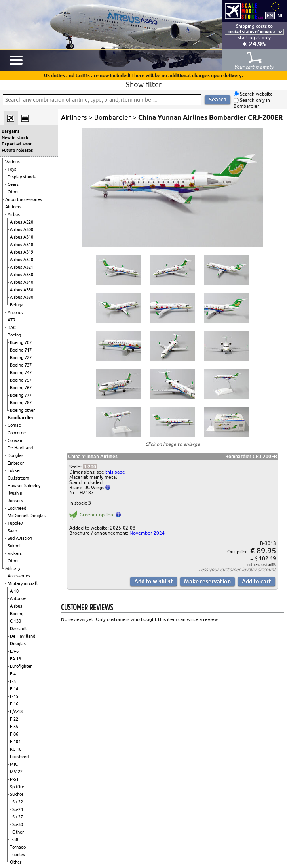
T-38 (14, 839)
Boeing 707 (21, 342)
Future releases (17, 150)
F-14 (14, 689)
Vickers (15, 553)
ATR (11, 320)
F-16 (14, 704)
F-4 (13, 674)
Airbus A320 (22, 260)
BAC (12, 327)
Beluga (17, 305)
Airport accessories (24, 199)
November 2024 (147, 533)
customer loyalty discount (248, 569)
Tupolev (15, 523)
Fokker (14, 470)
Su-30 (18, 824)
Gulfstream (18, 478)
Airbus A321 (22, 267)
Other (13, 192)
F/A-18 (16, 711)
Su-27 (18, 817)
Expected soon (17, 144)
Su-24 (18, 809)
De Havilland (20, 448)
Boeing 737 (21, 365)
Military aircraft (23, 583)
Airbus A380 (22, 297)
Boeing (14, 335)
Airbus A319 (22, 252)
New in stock (15, 138)
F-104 (15, 742)
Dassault (18, 629)
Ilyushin (15, 493)
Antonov (16, 312)
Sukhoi (14, 546)
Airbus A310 (22, 237)
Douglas (15, 455)
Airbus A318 (22, 245)
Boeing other (22, 410)
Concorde (17, 433)
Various (12, 162)
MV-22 (16, 772)
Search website (256, 94)
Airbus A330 (22, 275)
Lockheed (17, 508)
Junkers (15, 501)
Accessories (19, 576)
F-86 (14, 734)
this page (115, 472)
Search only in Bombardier (252, 103)
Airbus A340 (22, 282)
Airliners (13, 207)
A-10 (14, 591)
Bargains (10, 131)
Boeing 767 (21, 388)
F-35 (14, 727)
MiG (14, 764)
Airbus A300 (22, 229)
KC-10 (16, 749)
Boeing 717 (21, 350)
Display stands (22, 177)
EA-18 (15, 659)
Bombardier (21, 418)
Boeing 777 (21, 395)
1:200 (90, 467)
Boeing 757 (21, 380)
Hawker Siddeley (24, 486)
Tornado (18, 847)
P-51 (14, 779)
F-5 (13, 681)
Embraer (16, 463)
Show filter (144, 84)
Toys (12, 169)
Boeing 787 (21, 403)
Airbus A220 (22, 222)
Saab (12, 531)
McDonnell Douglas (27, 516)
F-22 (14, 719)
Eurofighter (21, 666)
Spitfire (17, 787)
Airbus (14, 214)
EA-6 (14, 651)
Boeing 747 (21, 373)
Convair (15, 440)
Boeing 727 (21, 358)
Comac (14, 425)
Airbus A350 (22, 290)
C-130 (15, 621)
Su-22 (18, 802)
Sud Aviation (20, 538)
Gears (13, 184)
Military (13, 568)
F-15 (14, 696)
